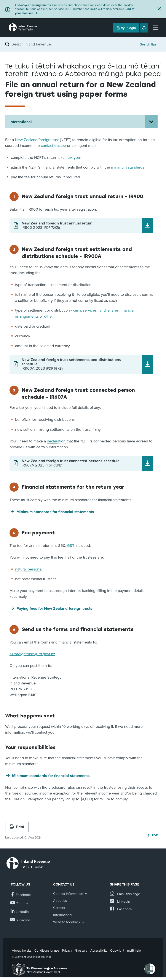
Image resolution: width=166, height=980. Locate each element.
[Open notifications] (144, 28)
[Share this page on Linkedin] (120, 902)
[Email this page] (125, 894)
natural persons (28, 569)
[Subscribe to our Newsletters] (21, 920)
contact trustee (53, 146)
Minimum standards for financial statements (55, 512)
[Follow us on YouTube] (20, 903)
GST (71, 546)
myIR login (126, 28)
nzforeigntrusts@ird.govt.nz (32, 654)
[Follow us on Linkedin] (20, 912)
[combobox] (74, 44)
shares (113, 310)
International (21, 122)
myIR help (134, 951)
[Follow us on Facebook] (21, 895)
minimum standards (128, 167)
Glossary (81, 951)
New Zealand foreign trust (37, 140)
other (49, 316)
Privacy (67, 951)
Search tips (148, 44)
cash (77, 310)
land (102, 310)
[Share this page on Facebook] (121, 909)
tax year (74, 158)
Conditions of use (47, 951)
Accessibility (99, 951)
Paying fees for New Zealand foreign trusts (54, 608)
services (90, 310)
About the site (22, 951)
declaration (56, 441)
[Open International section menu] (151, 122)
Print (17, 827)
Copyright (117, 951)
